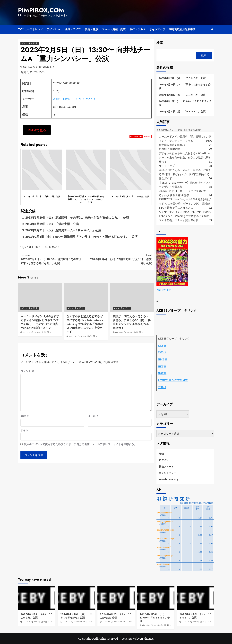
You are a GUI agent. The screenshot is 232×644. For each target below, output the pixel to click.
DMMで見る (37, 130)
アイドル (54, 29)
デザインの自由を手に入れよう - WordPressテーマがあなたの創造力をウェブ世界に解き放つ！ (185, 157)
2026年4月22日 (120, 622)
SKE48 (162, 352)
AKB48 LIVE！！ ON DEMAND (74, 99)
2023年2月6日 (43, 67)
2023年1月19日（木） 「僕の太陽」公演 (52, 224)
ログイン (164, 460)
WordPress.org (169, 479)
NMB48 (163, 359)
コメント (27, 371)
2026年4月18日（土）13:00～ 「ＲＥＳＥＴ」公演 (185, 103)
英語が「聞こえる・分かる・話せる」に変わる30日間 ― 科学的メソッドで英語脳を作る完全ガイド (132, 322)
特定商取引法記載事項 (182, 29)
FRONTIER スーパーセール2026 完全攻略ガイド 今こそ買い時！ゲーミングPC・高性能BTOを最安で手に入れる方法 (185, 203)
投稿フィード (166, 466)
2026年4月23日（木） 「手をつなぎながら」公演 (185, 86)
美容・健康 (91, 29)
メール (93, 416)
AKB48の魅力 (164, 290)
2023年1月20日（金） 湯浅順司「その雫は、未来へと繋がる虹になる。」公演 (77, 217)
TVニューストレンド (30, 29)
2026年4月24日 (80, 622)
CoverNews (129, 639)
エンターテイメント (30, 43)
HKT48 (162, 367)
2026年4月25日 (41, 622)
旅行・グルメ (137, 29)
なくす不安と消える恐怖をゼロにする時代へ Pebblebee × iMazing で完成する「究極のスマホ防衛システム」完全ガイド (85, 324)
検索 (160, 43)
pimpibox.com (41, 10)
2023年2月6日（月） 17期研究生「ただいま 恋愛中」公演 (119, 259)
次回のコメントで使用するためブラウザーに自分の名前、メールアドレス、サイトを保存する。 (80, 444)
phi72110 (28, 67)
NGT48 (162, 373)
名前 (25, 416)
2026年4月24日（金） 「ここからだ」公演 (182, 78)
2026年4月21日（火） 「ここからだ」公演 (182, 95)
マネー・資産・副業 (114, 29)
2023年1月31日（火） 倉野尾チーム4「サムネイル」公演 (63, 230)
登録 (161, 454)
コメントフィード (169, 473)
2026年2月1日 (40, 332)
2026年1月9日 (86, 336)
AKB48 (162, 346)
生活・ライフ (73, 29)
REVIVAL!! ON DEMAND (173, 380)
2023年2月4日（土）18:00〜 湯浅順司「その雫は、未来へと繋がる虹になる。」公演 (81, 237)
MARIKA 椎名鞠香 (170, 149)
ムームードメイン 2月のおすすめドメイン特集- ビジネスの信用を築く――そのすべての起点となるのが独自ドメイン (40, 322)
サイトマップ (157, 29)
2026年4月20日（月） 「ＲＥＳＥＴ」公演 (182, 111)
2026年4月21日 (160, 625)
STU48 (162, 387)
